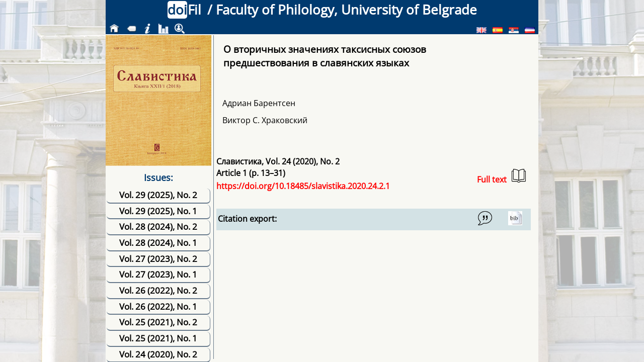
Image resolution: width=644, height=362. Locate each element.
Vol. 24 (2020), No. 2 (158, 354)
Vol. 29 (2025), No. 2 (158, 195)
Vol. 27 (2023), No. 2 (158, 259)
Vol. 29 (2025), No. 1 (158, 211)
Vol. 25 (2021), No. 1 (158, 338)
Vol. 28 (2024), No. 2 (158, 227)
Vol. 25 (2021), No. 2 (158, 322)
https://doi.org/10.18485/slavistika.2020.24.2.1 (303, 186)
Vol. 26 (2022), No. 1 (158, 306)
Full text (501, 177)
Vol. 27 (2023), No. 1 (158, 274)
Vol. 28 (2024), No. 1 (158, 243)
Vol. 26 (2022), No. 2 (158, 290)
